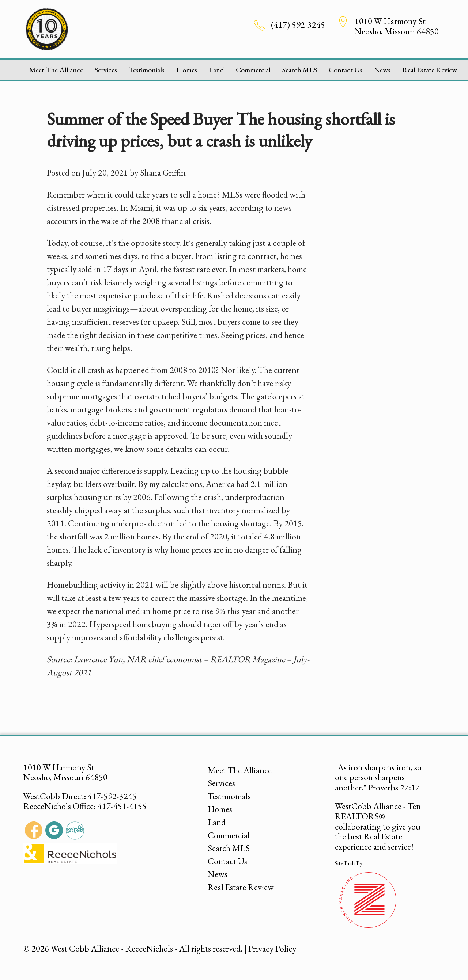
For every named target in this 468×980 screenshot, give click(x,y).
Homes (187, 70)
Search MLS (300, 70)
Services (106, 70)
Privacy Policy (272, 948)
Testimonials (147, 70)
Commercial (253, 70)
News (382, 70)
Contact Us (346, 70)
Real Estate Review (430, 70)
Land (216, 70)
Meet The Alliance (56, 70)
